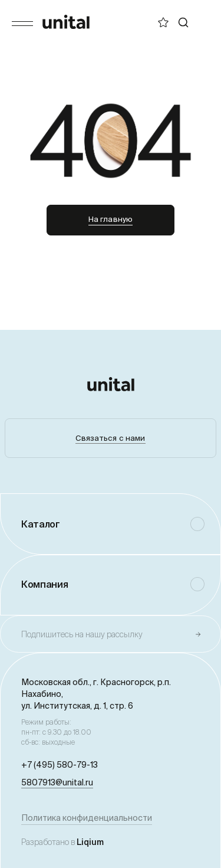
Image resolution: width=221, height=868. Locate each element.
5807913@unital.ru (57, 782)
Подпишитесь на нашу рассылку (82, 634)
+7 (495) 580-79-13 (60, 765)
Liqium (90, 842)
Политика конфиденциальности (87, 818)
